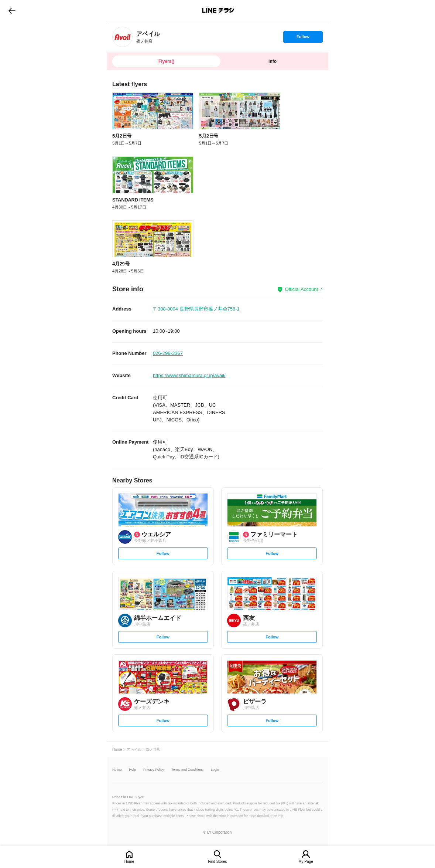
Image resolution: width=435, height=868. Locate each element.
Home (129, 862)
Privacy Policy (154, 770)
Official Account (302, 289)
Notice (117, 770)
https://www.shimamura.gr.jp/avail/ (189, 375)
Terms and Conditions (187, 770)
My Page (306, 862)
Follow (303, 38)
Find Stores (217, 862)
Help (133, 770)
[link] (122, 37)
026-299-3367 (168, 353)
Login (215, 770)
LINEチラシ (218, 10)
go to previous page (12, 10)
